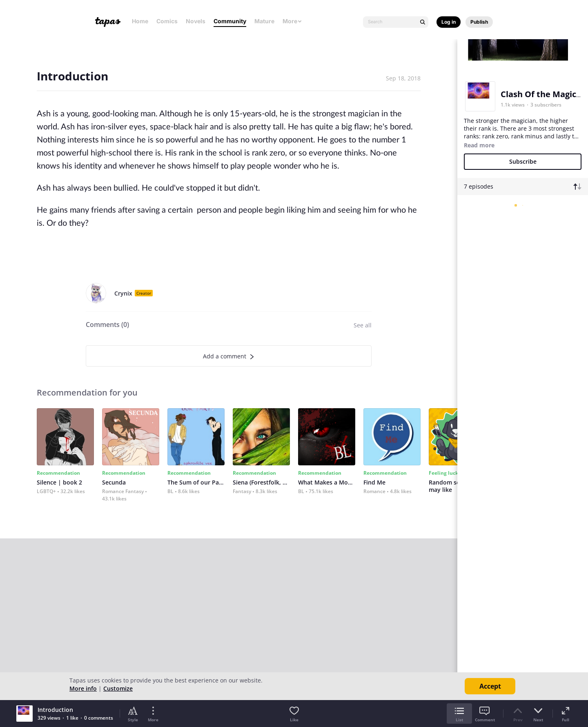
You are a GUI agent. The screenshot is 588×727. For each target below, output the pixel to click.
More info (83, 688)
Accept (490, 686)
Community (230, 21)
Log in (449, 22)
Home (140, 21)
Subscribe (523, 161)
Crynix (123, 293)
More (292, 21)
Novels (196, 21)
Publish (479, 22)
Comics (167, 21)
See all (363, 325)
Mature (264, 21)
